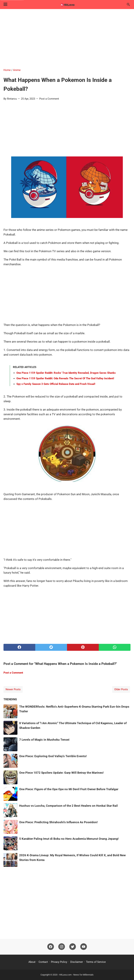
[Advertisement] (67, 39)
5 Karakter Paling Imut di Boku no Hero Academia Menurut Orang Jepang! (69, 839)
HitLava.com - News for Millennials (76, 975)
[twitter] (51, 647)
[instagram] (62, 947)
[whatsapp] (115, 647)
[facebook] (19, 647)
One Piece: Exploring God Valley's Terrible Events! (53, 756)
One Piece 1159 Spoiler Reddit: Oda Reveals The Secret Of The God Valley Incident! (65, 378)
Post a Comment (49, 99)
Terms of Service (96, 962)
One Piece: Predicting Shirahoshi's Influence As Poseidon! (58, 822)
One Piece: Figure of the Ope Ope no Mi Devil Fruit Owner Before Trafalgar (69, 789)
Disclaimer (77, 962)
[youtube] (84, 947)
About (32, 962)
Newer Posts (13, 689)
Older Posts (121, 689)
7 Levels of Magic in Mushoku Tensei (44, 740)
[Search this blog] (128, 5)
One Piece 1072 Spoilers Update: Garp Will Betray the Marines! (61, 773)
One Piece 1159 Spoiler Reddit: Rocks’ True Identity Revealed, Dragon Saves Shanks (66, 373)
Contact (43, 962)
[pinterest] (83, 647)
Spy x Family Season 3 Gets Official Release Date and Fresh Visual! (56, 384)
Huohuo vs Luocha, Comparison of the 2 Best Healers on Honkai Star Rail (68, 806)
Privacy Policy (59, 962)
